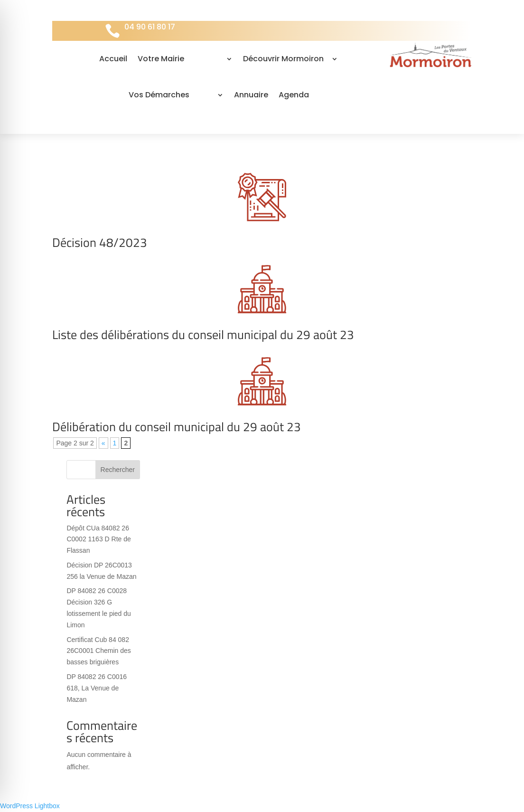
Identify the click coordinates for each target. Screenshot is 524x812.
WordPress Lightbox (30, 806)
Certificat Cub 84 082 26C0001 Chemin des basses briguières (98, 651)
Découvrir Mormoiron (283, 59)
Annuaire (251, 95)
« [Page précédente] (103, 443)
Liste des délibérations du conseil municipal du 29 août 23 (203, 335)
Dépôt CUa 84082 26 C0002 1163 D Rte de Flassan (98, 539)
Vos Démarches (159, 95)
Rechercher (118, 470)
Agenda (294, 95)
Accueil (113, 59)
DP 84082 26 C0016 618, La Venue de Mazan (97, 688)
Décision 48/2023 (100, 242)
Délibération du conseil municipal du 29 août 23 (177, 427)
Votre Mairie (161, 59)
